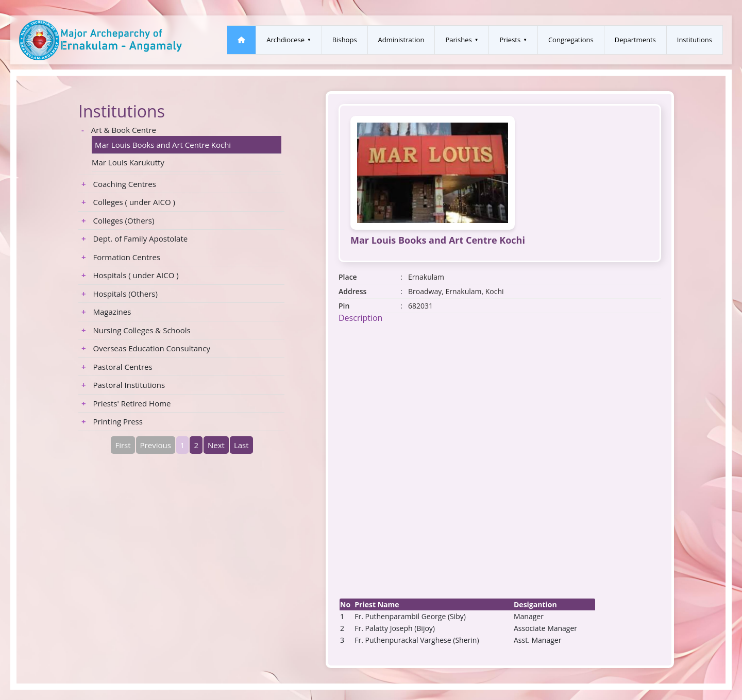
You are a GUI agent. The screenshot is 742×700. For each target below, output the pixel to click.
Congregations (571, 40)
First (123, 445)
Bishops (345, 40)
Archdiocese (285, 40)
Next (216, 445)
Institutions (695, 40)
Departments (635, 40)
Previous (156, 445)
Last (241, 445)
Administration (401, 40)
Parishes (458, 40)
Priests (510, 40)
